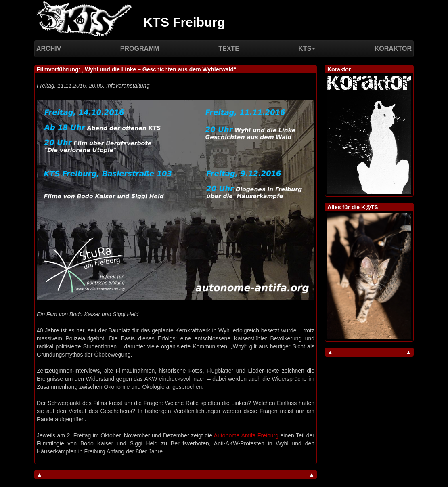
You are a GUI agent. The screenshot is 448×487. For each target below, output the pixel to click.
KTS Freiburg (184, 22)
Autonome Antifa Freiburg (246, 435)
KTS (307, 49)
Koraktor (393, 49)
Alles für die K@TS (353, 207)
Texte (229, 49)
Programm (140, 49)
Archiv (49, 49)
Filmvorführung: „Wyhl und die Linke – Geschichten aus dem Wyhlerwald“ (137, 69)
